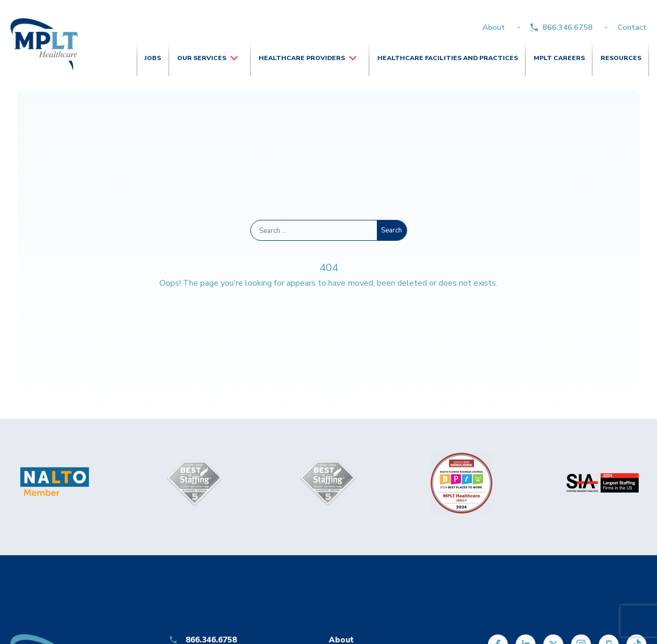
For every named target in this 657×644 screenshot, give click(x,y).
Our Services (202, 58)
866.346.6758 (568, 27)
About (494, 27)
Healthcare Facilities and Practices (448, 58)
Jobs (153, 58)
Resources (621, 58)
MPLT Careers (559, 58)
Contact (632, 27)
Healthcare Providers (302, 58)
